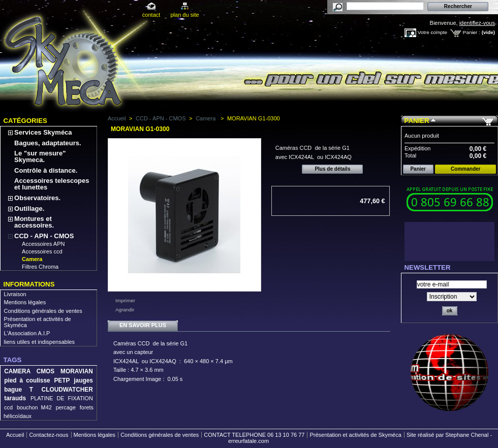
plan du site (184, 15)
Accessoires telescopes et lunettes (52, 184)
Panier (417, 121)
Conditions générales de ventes (43, 311)
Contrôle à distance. (46, 170)
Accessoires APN (43, 244)
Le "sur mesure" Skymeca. (40, 156)
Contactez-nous (49, 435)
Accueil (117, 118)
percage (66, 407)
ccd (8, 407)
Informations (29, 284)
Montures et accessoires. (34, 222)
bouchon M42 (34, 407)
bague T (19, 390)
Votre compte (432, 32)
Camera (32, 259)
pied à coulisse (27, 380)
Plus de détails (332, 169)
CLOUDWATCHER (67, 390)
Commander (465, 169)
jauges (83, 380)
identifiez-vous (477, 23)
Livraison (15, 294)
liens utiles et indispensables (39, 342)
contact (151, 15)
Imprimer (125, 300)
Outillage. (29, 209)
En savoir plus (143, 325)
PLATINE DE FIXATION (62, 398)
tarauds (15, 398)
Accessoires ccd (42, 251)
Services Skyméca (43, 132)
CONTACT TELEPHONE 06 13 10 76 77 (254, 435)
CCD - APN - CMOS (44, 236)
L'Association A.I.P (27, 333)
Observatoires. (37, 198)
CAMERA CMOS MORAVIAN (49, 371)
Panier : (472, 32)
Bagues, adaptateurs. (48, 143)
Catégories (25, 121)
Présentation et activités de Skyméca (355, 435)
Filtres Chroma (40, 267)
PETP (62, 380)
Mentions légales (25, 302)
